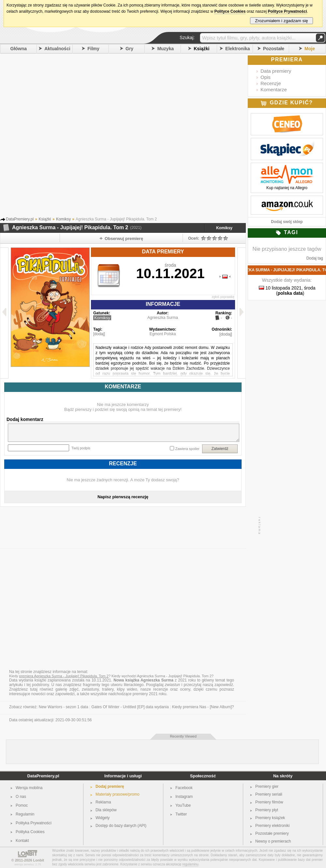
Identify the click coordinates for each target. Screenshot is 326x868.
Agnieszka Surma (163, 318)
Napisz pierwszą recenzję (123, 497)
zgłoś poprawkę (223, 297)
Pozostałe (274, 49)
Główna (19, 49)
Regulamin (25, 814)
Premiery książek (270, 818)
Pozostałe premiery (272, 833)
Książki (201, 49)
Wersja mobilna (29, 788)
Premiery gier (267, 786)
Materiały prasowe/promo (118, 794)
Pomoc (22, 805)
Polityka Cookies (30, 832)
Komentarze (274, 90)
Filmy (93, 49)
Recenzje (271, 83)
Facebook (184, 788)
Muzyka (165, 49)
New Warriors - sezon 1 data (64, 707)
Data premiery (276, 71)
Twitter (181, 814)
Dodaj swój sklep (287, 222)
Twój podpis (81, 448)
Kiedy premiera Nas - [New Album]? (203, 707)
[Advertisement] (79, 137)
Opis (266, 77)
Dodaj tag (315, 258)
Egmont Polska (163, 334)
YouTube (183, 805)
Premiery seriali (269, 794)
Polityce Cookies (230, 11)
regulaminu (190, 864)
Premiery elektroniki (272, 826)
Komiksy (224, 228)
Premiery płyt (267, 810)
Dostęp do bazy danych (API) (121, 826)
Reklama (103, 802)
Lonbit (39, 860)
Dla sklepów (106, 810)
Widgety (103, 818)
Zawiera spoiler (187, 449)
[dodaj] (99, 334)
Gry (129, 49)
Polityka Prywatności (34, 823)
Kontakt (22, 841)
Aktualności (57, 49)
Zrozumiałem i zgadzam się (282, 21)
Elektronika (237, 49)
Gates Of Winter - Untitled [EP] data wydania (130, 707)
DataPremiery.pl (43, 776)
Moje (310, 49)
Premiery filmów (269, 802)
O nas (21, 797)
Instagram (184, 797)
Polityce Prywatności (287, 11)
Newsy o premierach (273, 841)
